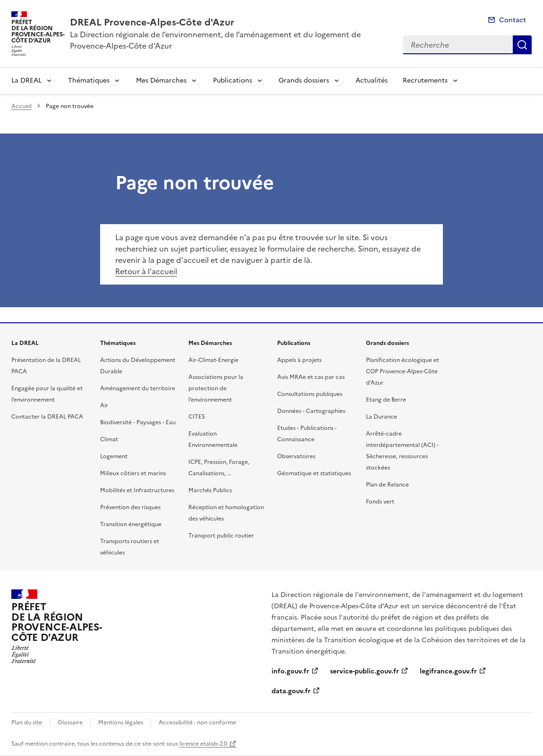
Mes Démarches (161, 80)
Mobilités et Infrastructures (137, 490)
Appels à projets (299, 360)
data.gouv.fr (291, 691)
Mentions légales (121, 722)
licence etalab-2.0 (203, 744)
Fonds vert (380, 502)
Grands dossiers (304, 80)
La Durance (382, 417)
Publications (233, 80)
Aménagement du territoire (138, 388)
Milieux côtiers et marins (133, 473)
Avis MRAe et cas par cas (311, 377)
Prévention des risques (130, 507)
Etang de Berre (386, 400)
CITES (197, 417)
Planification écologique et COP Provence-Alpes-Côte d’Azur (403, 371)
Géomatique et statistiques (314, 473)
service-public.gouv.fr (365, 671)
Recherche (522, 45)
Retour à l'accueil (146, 271)
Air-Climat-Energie (213, 360)
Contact (513, 20)
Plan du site (27, 722)
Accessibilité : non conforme (197, 722)
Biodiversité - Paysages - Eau (138, 422)
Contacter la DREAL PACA (47, 417)
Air (104, 405)
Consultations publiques (310, 394)
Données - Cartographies (311, 411)
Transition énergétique (131, 524)
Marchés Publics (210, 490)
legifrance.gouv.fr (448, 671)
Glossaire (70, 722)
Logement (114, 456)
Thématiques (89, 80)
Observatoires (296, 456)
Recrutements (425, 80)
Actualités (372, 80)
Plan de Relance (387, 485)
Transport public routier (221, 536)
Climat (109, 439)
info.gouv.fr (290, 671)
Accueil (21, 106)
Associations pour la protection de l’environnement (216, 388)
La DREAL (26, 80)
